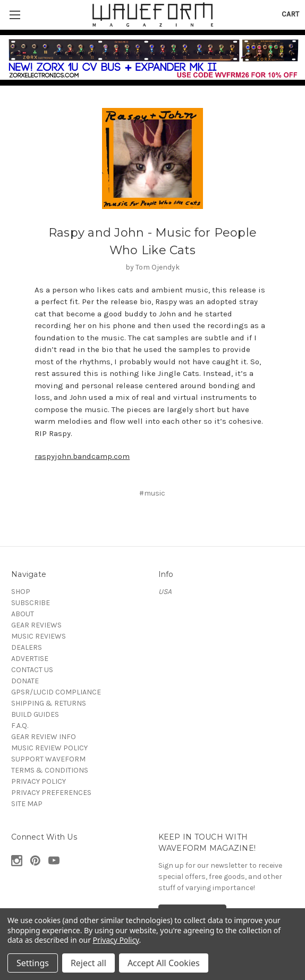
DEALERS (27, 647)
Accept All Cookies (164, 963)
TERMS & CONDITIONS (50, 770)
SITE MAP (27, 804)
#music (152, 493)
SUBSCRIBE (31, 603)
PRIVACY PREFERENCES (51, 793)
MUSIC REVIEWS (39, 636)
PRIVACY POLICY (39, 781)
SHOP (21, 592)
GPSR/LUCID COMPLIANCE (56, 692)
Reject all (88, 963)
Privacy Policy (116, 940)
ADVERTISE (30, 659)
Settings (33, 963)
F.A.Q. (20, 726)
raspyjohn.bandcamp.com (82, 456)
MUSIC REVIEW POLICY (49, 748)
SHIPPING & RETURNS (49, 703)
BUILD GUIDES (35, 714)
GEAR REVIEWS (36, 625)
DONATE (25, 681)
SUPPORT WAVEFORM (48, 759)
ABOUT (23, 614)
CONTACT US (32, 670)
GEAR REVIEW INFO (44, 737)
